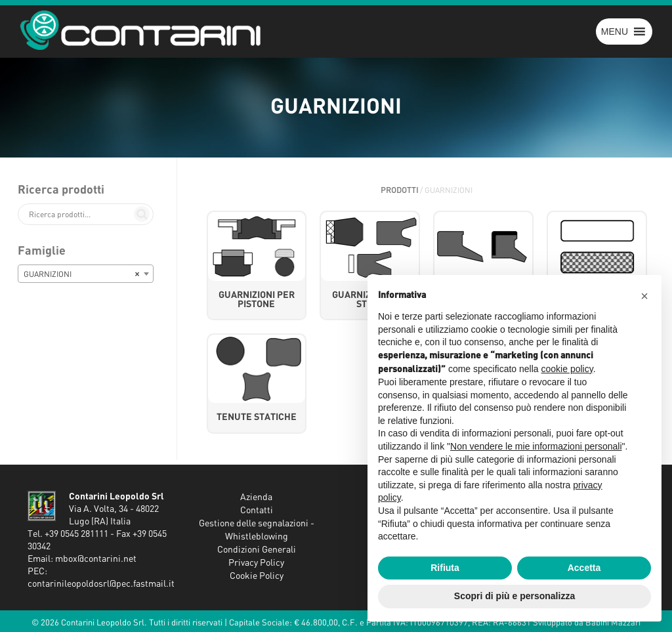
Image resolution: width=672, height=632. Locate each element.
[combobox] (86, 274)
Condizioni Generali (257, 550)
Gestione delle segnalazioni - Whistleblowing (257, 530)
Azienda (256, 497)
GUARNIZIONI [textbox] (82, 274)
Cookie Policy (257, 576)
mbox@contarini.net (96, 559)
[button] (615, 32)
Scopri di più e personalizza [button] (514, 596)
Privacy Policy (256, 563)
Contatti (257, 511)
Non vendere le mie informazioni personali (536, 446)
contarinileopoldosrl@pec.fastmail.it (101, 584)
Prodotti (399, 190)
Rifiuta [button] (445, 568)
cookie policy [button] (567, 369)
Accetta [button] (584, 568)
